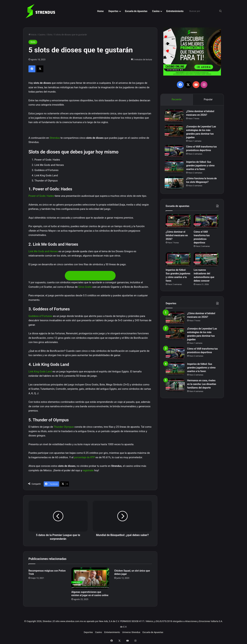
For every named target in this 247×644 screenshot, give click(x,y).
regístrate (88, 470)
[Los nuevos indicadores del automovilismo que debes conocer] (206, 261)
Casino (156, 11)
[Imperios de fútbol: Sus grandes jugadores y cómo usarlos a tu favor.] (175, 168)
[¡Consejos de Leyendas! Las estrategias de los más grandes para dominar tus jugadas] (175, 132)
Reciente (177, 99)
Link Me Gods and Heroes (43, 251)
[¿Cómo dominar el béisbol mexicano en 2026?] (175, 117)
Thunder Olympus (64, 427)
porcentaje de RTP (85, 457)
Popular (208, 99)
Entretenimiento (175, 11)
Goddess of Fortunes (40, 316)
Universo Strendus (131, 632)
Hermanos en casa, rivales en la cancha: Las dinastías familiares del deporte (202, 386)
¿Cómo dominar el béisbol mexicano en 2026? (177, 237)
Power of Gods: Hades (41, 196)
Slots (50, 35)
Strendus (55, 138)
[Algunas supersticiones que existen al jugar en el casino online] (90, 578)
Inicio (32, 35)
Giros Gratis (85, 287)
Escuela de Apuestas (136, 11)
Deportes (113, 11)
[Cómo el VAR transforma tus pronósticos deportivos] (175, 152)
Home (100, 11)
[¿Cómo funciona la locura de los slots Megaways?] (175, 184)
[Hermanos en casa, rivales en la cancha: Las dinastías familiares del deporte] (175, 387)
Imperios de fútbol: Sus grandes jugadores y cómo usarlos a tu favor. (201, 167)
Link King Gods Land (40, 372)
